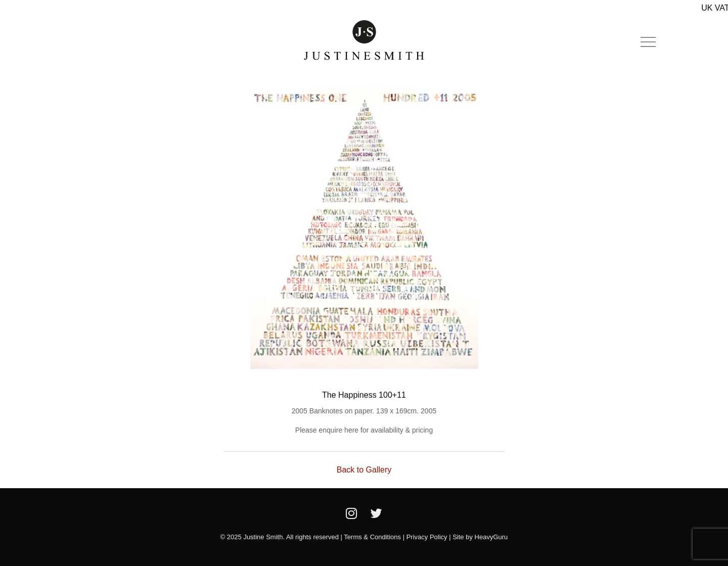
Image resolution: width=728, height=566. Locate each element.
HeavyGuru (491, 537)
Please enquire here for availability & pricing (364, 430)
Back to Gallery (364, 470)
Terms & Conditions (372, 537)
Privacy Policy (427, 537)
